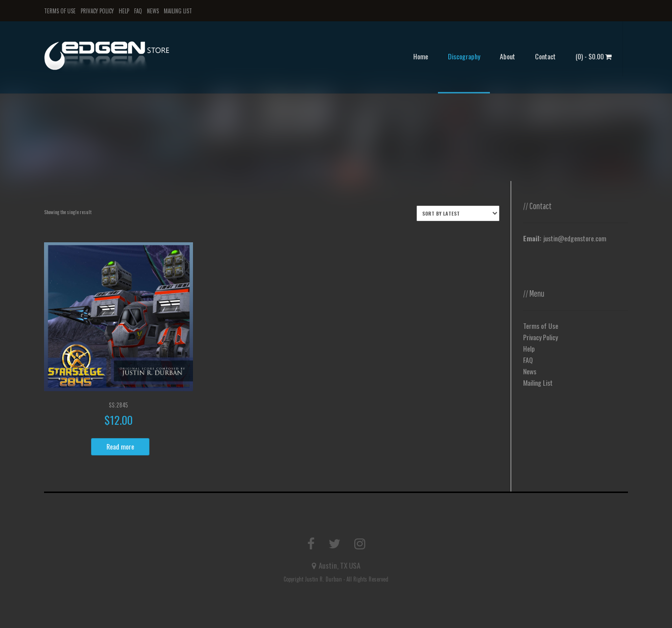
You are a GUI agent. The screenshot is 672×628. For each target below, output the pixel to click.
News (153, 11)
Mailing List (178, 11)
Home (421, 56)
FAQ (138, 11)
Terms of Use (60, 11)
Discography (464, 56)
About (507, 56)
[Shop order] (458, 213)
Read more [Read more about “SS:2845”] (120, 446)
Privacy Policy (97, 11)
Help (124, 11)
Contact (545, 56)
